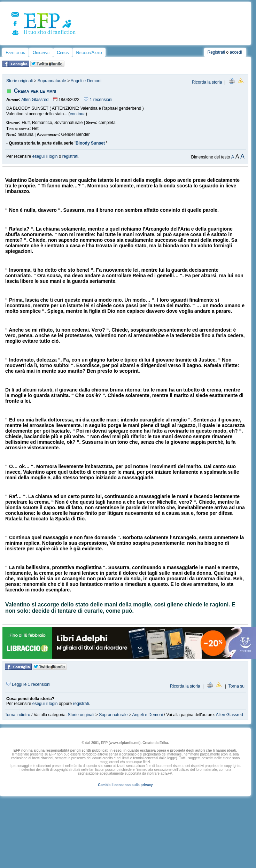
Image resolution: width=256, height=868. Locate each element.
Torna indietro (18, 715)
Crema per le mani (35, 91)
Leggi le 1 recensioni (28, 684)
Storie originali (20, 81)
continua (78, 114)
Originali (41, 52)
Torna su (236, 686)
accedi (236, 52)
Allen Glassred (35, 100)
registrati (70, 156)
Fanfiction (15, 52)
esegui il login (45, 156)
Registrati (216, 52)
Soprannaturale (52, 81)
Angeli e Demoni (86, 81)
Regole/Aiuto (89, 52)
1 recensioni (98, 100)
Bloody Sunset (91, 143)
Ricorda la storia (207, 82)
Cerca (63, 52)
